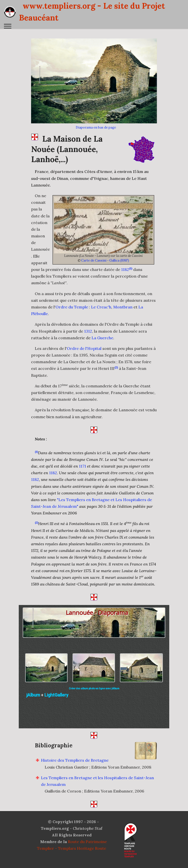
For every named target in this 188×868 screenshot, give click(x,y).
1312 (88, 338)
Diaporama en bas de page (96, 127)
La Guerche (102, 345)
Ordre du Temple (72, 314)
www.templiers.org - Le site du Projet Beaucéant (92, 12)
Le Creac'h (101, 314)
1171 (83, 473)
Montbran (123, 314)
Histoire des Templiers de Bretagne (75, 768)
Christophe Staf (88, 828)
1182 (125, 277)
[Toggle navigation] (8, 26)
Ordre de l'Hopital (84, 356)
